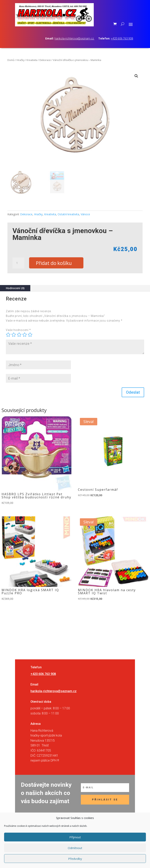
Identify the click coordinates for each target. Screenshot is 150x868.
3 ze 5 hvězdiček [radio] (19, 335)
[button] (136, 76)
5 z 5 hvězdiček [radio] (30, 335)
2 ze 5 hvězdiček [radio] (14, 335)
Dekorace (45, 60)
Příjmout (75, 837)
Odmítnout (75, 848)
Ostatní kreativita (68, 214)
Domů (11, 60)
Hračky (21, 60)
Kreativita (32, 60)
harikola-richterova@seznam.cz (74, 38)
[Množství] (18, 263)
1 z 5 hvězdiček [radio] (8, 335)
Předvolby (75, 859)
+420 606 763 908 (122, 38)
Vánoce (85, 214)
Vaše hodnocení (18, 330)
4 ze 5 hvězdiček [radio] (25, 335)
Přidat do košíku (54, 263)
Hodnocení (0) (15, 288)
